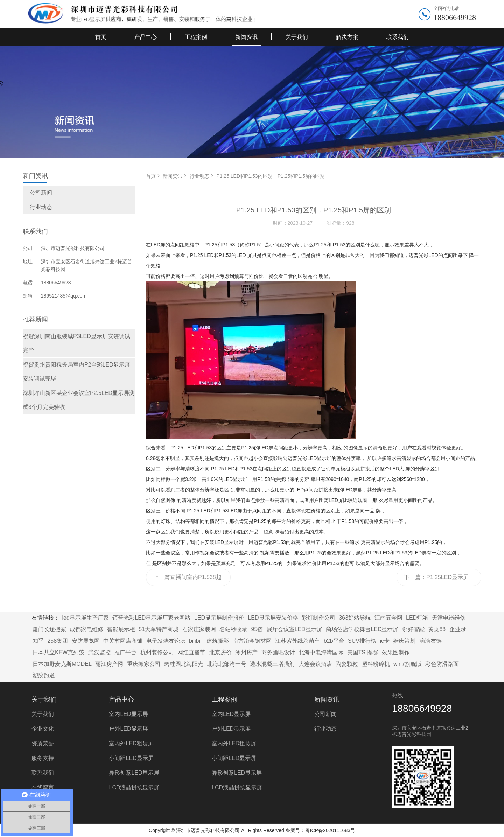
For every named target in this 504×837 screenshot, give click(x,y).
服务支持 (43, 758)
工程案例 (196, 37)
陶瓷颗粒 (347, 664)
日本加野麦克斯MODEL (62, 664)
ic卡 (385, 641)
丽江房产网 (109, 664)
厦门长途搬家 (49, 629)
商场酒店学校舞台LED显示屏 (362, 629)
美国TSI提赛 (363, 652)
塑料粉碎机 (376, 664)
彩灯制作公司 (318, 618)
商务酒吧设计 (278, 652)
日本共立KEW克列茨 (58, 652)
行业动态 (41, 207)
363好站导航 (355, 618)
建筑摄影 (218, 641)
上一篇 (187, 580)
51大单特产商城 (159, 629)
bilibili (196, 641)
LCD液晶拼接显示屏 (134, 787)
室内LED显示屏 (128, 714)
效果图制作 (396, 652)
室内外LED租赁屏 (131, 743)
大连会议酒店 (315, 664)
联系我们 (398, 37)
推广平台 (125, 652)
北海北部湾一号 (227, 664)
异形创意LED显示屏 (134, 773)
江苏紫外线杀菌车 (297, 641)
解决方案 (347, 37)
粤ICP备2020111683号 (330, 830)
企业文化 (43, 729)
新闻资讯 (246, 37)
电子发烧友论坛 (166, 641)
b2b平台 (334, 641)
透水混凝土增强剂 (272, 664)
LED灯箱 (417, 618)
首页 (101, 37)
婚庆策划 (404, 641)
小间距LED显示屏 (131, 758)
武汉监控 (99, 652)
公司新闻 (41, 193)
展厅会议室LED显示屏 (295, 629)
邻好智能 (413, 629)
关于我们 (297, 37)
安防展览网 (86, 641)
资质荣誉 (43, 743)
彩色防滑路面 (442, 664)
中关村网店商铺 (123, 641)
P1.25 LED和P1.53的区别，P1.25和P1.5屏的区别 (271, 176)
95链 (257, 629)
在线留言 (43, 787)
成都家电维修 (86, 629)
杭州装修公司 (157, 652)
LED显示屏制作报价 (219, 618)
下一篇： (436, 580)
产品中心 (146, 37)
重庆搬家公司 (144, 664)
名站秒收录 (233, 629)
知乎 (38, 641)
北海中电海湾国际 (321, 652)
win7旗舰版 (408, 664)
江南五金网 (388, 618)
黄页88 (437, 629)
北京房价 (220, 652)
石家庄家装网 (199, 629)
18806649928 (455, 17)
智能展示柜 (121, 629)
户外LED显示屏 (128, 729)
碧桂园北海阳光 (184, 664)
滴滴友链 (430, 641)
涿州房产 (246, 652)
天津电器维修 (449, 618)
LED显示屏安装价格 (273, 618)
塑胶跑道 (44, 675)
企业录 (458, 629)
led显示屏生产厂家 (85, 618)
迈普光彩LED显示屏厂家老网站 (151, 618)
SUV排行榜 (362, 641)
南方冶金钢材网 (252, 641)
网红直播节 (191, 652)
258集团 (58, 641)
